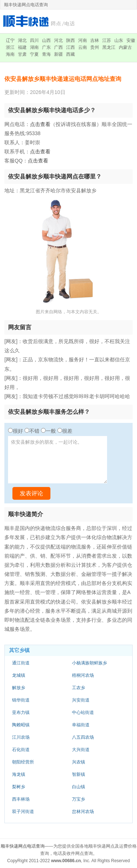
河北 (58, 40)
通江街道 (21, 663)
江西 (71, 47)
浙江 (10, 47)
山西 (46, 40)
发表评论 (31, 493)
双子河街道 (23, 812)
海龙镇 (19, 774)
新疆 (58, 54)
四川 (34, 40)
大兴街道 (81, 750)
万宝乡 (79, 799)
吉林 (95, 40)
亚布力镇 (21, 712)
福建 (22, 47)
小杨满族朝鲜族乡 (90, 663)
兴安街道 (81, 700)
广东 (46, 47)
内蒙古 (125, 47)
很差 (67, 431)
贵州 (95, 47)
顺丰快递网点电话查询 (23, 846)
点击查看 (40, 124)
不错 (34, 431)
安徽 (131, 40)
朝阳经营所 (23, 762)
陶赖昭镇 (21, 725)
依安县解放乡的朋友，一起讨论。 (58, 460)
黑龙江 (109, 47)
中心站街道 (83, 712)
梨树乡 (19, 787)
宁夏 (34, 54)
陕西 (71, 40)
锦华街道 (21, 700)
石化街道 (21, 750)
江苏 (107, 40)
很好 (18, 431)
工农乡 (79, 688)
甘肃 (22, 54)
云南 (83, 47)
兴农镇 (79, 762)
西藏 (71, 54)
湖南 (34, 47)
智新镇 (79, 774)
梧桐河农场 (83, 675)
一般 (51, 431)
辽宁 (10, 40)
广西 (58, 47)
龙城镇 (19, 675)
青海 (46, 54)
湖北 (22, 40)
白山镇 (79, 787)
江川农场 (21, 737)
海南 (10, 54)
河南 (83, 40)
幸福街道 (81, 725)
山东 (119, 40)
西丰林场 (21, 799)
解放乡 (19, 688)
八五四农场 (83, 737)
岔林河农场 (83, 812)
